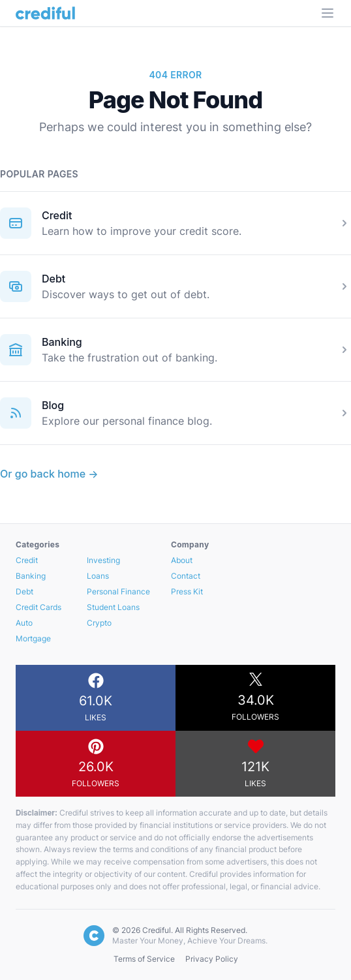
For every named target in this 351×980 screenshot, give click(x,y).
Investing (103, 560)
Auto (24, 623)
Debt (53, 279)
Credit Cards (38, 607)
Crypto (99, 623)
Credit (57, 215)
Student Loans (113, 607)
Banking (62, 342)
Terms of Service (144, 959)
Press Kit (187, 591)
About (182, 560)
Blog (53, 405)
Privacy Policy (212, 959)
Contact (186, 576)
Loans (98, 576)
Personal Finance (118, 591)
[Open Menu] (328, 13)
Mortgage (33, 638)
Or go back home (49, 474)
